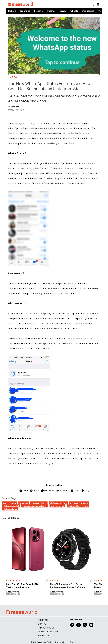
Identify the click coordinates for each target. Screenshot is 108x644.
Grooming (25, 11)
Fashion (12, 11)
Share (24, 491)
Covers (63, 11)
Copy (85, 491)
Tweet (34, 491)
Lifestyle (39, 11)
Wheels (74, 11)
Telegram (62, 491)
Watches (51, 11)
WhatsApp (48, 491)
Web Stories (88, 11)
